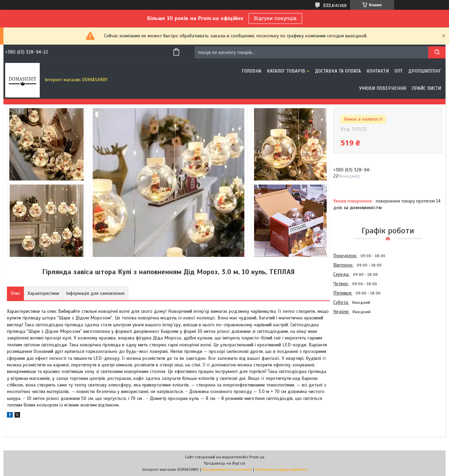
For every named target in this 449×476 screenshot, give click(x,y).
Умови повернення (383, 88)
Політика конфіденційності (281, 469)
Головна (251, 71)
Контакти (378, 71)
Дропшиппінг (425, 71)
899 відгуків (335, 5)
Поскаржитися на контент (227, 469)
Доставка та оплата (338, 71)
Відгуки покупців (275, 18)
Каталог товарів (286, 71)
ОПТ (399, 71)
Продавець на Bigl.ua (224, 463)
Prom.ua (257, 457)
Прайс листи (426, 88)
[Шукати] (437, 52)
